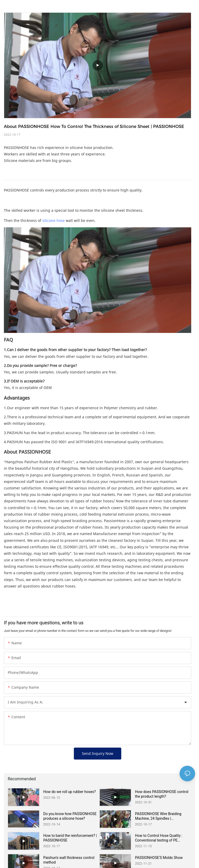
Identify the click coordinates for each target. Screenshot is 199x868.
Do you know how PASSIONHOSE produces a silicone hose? (70, 816)
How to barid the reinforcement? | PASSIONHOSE (70, 838)
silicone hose (54, 220)
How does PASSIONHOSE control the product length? (162, 794)
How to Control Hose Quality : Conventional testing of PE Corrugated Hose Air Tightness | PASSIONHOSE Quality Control (161, 838)
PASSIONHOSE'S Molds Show (159, 858)
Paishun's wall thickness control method (69, 860)
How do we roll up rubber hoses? (70, 792)
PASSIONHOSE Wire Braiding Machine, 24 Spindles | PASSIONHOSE (158, 816)
